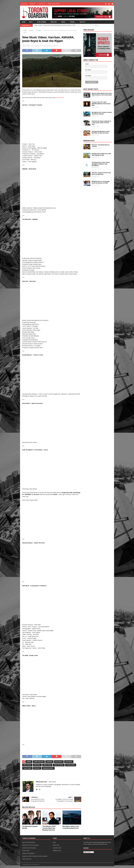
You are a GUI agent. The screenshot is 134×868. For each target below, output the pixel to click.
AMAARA (29, 761)
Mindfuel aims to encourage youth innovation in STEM (101, 182)
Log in (54, 842)
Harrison (49, 761)
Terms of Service (27, 859)
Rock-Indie (55, 45)
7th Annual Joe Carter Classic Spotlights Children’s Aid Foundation (101, 164)
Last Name (88, 75)
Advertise (33, 4)
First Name (88, 70)
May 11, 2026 (96, 135)
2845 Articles (52, 781)
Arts (31, 22)
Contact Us (41, 4)
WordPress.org (57, 850)
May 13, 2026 (96, 96)
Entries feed (56, 845)
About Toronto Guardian (29, 842)
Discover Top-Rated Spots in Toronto (101, 145)
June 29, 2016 (96, 167)
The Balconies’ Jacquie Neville (30, 827)
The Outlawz (27, 768)
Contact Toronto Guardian (29, 847)
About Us (24, 4)
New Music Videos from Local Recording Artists (71, 827)
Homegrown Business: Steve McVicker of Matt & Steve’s (101, 132)
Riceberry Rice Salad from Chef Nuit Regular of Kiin (101, 154)
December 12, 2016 (29, 45)
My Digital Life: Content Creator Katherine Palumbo (102, 113)
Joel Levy (39, 45)
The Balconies (71, 765)
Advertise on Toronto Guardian (30, 845)
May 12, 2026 (96, 116)
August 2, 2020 (96, 157)
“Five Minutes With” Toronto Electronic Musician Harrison (49, 828)
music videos (27, 765)
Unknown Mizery (48, 768)
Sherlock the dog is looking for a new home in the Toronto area (101, 122)
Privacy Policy (26, 850)
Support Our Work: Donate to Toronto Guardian (35, 856)
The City (82, 22)
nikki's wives (47, 765)
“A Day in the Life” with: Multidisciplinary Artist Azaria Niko (101, 103)
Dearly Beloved (39, 761)
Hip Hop (46, 45)
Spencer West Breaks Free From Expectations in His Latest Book (102, 94)
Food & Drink (41, 22)
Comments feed (57, 847)
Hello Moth (59, 761)
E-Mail (87, 64)
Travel (72, 22)
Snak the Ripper (59, 765)
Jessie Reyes (69, 761)
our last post (60, 97)
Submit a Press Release (54, 4)
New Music (37, 765)
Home (24, 22)
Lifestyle (54, 22)
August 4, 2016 (96, 176)
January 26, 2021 (97, 185)
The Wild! (37, 768)
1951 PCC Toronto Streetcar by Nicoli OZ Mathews (101, 173)
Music (63, 22)
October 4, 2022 (97, 148)
